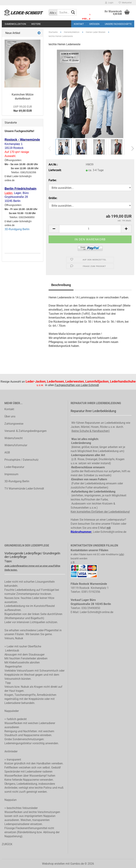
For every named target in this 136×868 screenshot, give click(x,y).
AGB (7, 452)
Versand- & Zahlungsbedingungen (26, 431)
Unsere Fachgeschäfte (118, 24)
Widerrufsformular (16, 445)
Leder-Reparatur (14, 467)
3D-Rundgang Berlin (17, 229)
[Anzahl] (90, 229)
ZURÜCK (7, 844)
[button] (132, 149)
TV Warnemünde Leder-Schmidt (24, 489)
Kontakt (79, 24)
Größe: (53, 198)
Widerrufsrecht (14, 438)
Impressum (11, 474)
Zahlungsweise (14, 424)
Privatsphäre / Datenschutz (21, 460)
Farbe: (53, 180)
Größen (94, 24)
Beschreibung (61, 285)
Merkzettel (125, 3)
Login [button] (109, 3)
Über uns (10, 416)
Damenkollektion (15, 24)
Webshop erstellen (53, 864)
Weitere (36, 24)
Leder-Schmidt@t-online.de (110, 532)
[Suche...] (53, 12)
